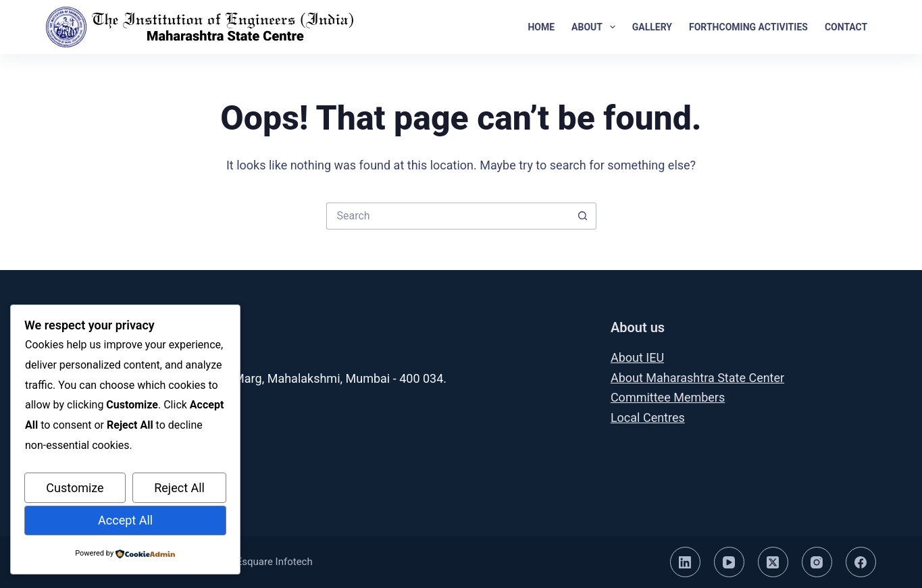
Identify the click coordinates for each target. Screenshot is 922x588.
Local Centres (648, 418)
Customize (75, 488)
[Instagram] (817, 562)
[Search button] (583, 216)
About (596, 27)
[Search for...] (448, 216)
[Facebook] (861, 562)
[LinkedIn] (685, 562)
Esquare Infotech (275, 562)
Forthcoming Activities (748, 27)
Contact (846, 27)
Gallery (652, 27)
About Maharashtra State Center (697, 378)
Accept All (125, 520)
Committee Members (668, 397)
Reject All (179, 488)
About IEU (637, 357)
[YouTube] (729, 562)
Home (541, 27)
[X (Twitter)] (773, 562)
